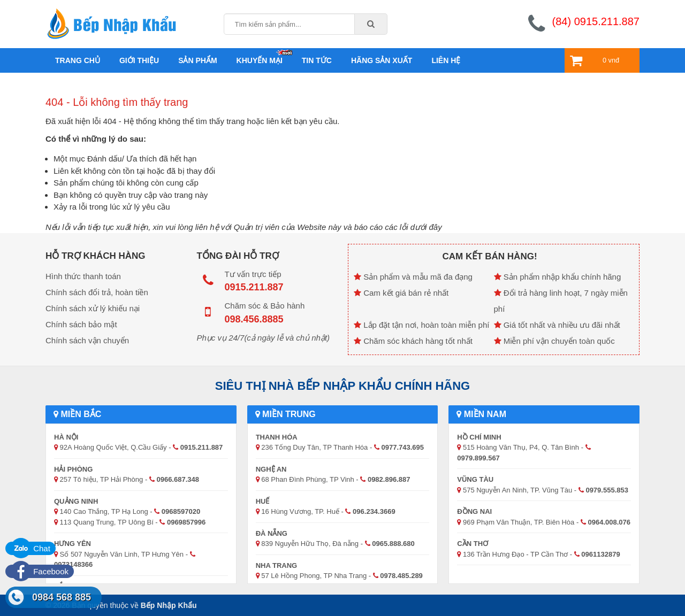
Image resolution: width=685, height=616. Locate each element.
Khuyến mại (260, 60)
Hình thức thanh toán (83, 276)
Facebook (40, 571)
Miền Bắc (77, 414)
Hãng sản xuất (382, 60)
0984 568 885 (62, 597)
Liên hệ (446, 60)
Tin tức (317, 60)
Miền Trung (286, 414)
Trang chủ (78, 60)
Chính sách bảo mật (81, 324)
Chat (31, 548)
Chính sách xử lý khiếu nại (93, 308)
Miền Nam (481, 414)
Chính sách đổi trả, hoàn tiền (97, 292)
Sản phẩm (197, 60)
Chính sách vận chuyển (87, 340)
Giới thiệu (139, 60)
